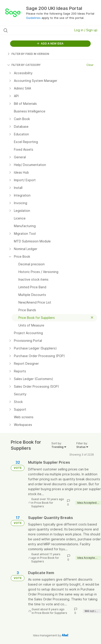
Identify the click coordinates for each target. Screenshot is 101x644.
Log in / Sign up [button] (86, 30)
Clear (90, 65)
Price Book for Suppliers (42, 504)
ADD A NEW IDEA (50, 44)
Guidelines (33, 18)
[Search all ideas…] (31, 30)
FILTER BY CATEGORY (24, 65)
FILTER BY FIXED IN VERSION (28, 54)
